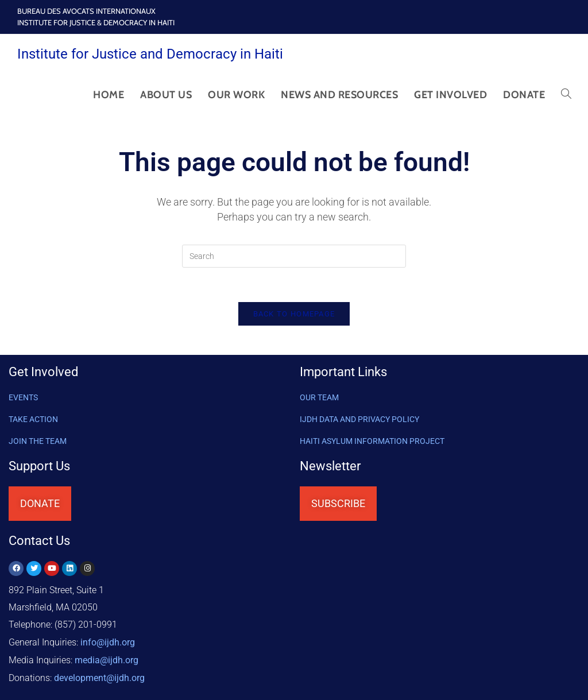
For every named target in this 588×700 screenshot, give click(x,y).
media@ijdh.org (107, 660)
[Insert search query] (294, 256)
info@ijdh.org (108, 642)
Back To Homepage (294, 314)
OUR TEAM (319, 398)
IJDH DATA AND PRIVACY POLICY (359, 420)
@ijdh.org (99, 677)
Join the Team (38, 442)
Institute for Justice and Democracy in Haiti (150, 54)
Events (23, 398)
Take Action (33, 420)
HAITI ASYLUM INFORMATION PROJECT (372, 442)
